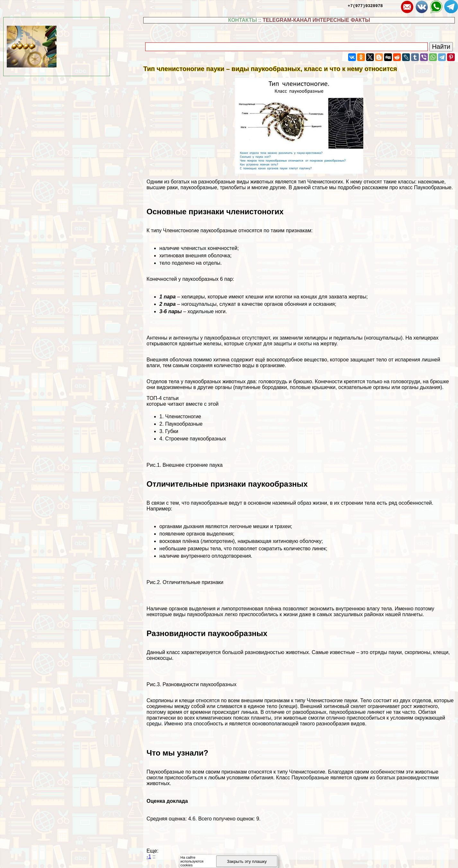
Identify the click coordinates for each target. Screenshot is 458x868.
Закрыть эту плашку (247, 861)
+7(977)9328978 (365, 5)
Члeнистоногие (183, 416)
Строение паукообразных (196, 439)
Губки (172, 431)
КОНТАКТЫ (242, 20)
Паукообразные (184, 424)
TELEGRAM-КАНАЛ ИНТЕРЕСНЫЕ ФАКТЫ (317, 20)
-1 (149, 857)
